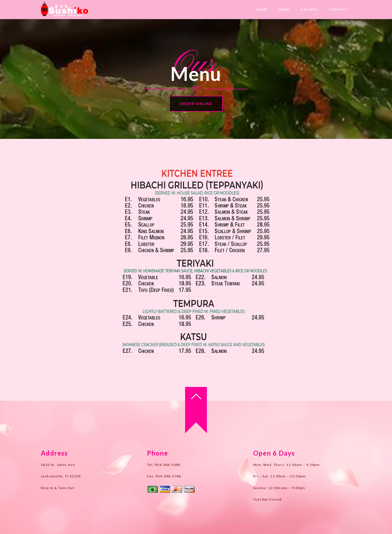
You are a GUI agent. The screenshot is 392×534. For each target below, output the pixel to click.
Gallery (309, 9)
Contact (339, 9)
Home (262, 9)
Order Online (196, 104)
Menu (284, 9)
